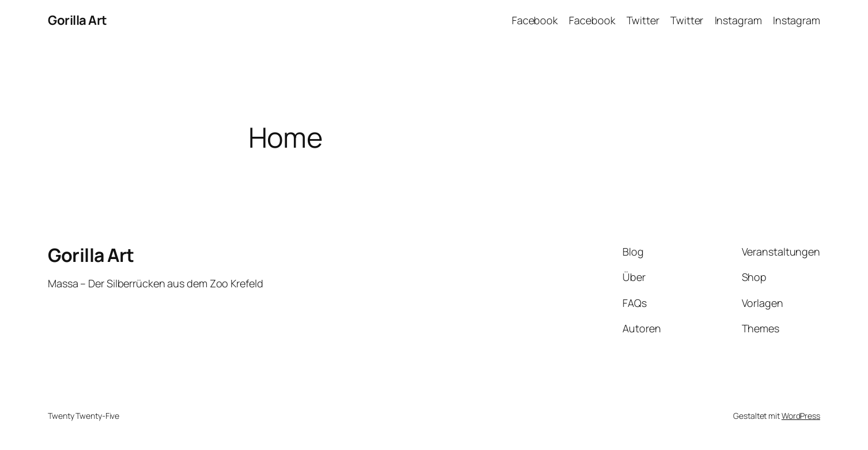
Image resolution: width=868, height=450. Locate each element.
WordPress (801, 416)
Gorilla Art (78, 20)
